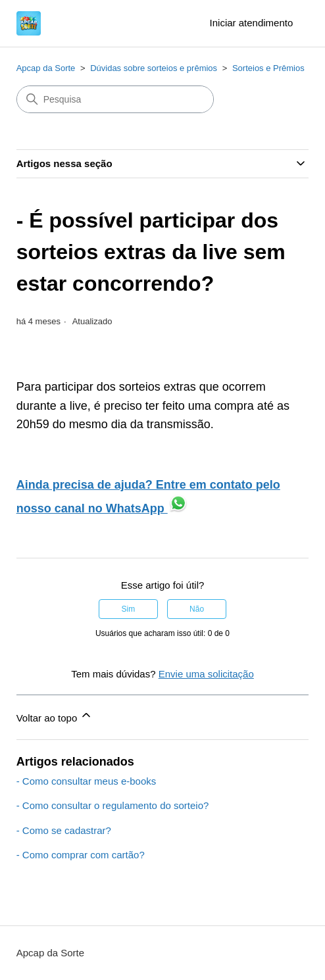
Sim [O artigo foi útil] (129, 609)
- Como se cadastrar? (64, 830)
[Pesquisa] (115, 99)
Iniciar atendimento (252, 23)
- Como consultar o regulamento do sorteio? (113, 805)
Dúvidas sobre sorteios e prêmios (154, 68)
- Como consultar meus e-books (87, 781)
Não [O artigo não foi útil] (197, 609)
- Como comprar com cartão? (81, 855)
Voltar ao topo (55, 716)
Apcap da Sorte (46, 68)
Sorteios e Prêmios (268, 68)
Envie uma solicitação (206, 674)
